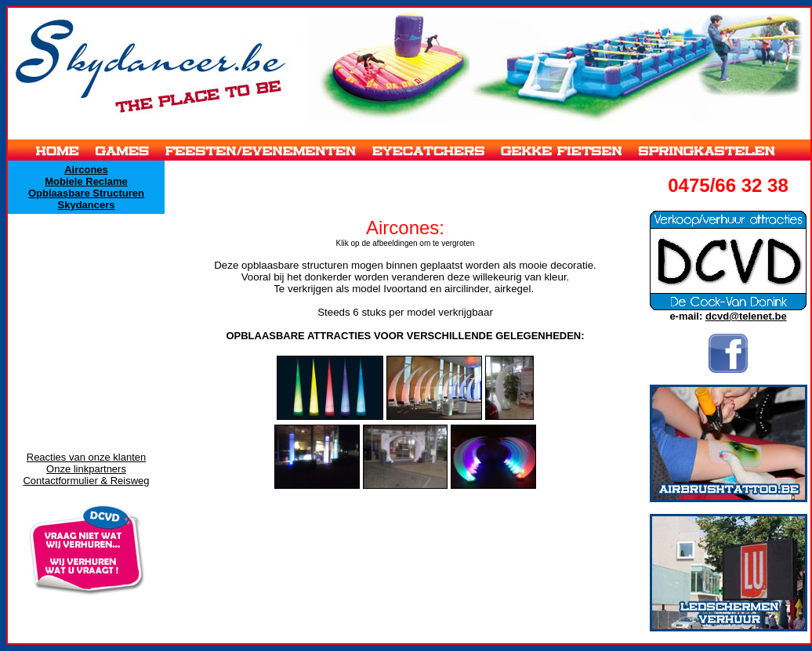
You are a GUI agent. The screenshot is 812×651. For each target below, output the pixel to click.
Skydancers (87, 205)
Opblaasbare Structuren (86, 193)
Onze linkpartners (86, 469)
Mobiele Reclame (86, 181)
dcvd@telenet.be (746, 316)
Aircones (86, 170)
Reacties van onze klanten (86, 457)
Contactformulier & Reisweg (86, 481)
